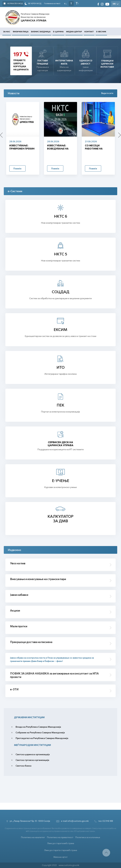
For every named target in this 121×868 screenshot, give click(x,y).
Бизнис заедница (41, 32)
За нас (7, 32)
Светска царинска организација (33, 754)
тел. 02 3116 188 (104, 820)
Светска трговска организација (32, 760)
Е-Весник (101, 32)
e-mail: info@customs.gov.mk (72, 820)
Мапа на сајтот (60, 857)
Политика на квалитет (33, 837)
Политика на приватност (60, 837)
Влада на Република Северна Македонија (38, 727)
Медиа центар (74, 32)
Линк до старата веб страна (61, 843)
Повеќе (17, 168)
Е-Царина (58, 32)
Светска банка (23, 766)
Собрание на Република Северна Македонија (40, 732)
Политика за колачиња (88, 837)
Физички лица (21, 32)
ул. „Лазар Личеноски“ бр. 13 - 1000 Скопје (28, 820)
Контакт (89, 32)
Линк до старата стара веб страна (61, 850)
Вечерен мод (33, 4)
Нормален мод (13, 3)
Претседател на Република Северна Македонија (42, 738)
